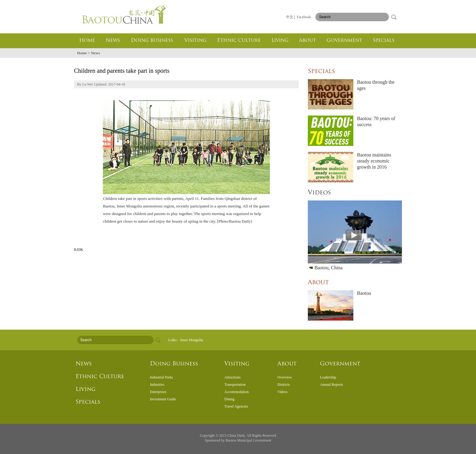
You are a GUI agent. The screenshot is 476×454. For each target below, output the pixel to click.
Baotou (364, 293)
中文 (290, 17)
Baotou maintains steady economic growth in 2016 (374, 161)
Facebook (304, 17)
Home (87, 41)
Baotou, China (326, 268)
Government (344, 41)
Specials (384, 41)
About (308, 41)
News (113, 41)
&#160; (238, 392)
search (394, 17)
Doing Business (152, 41)
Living (280, 41)
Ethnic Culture (239, 41)
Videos (319, 193)
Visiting (195, 41)
